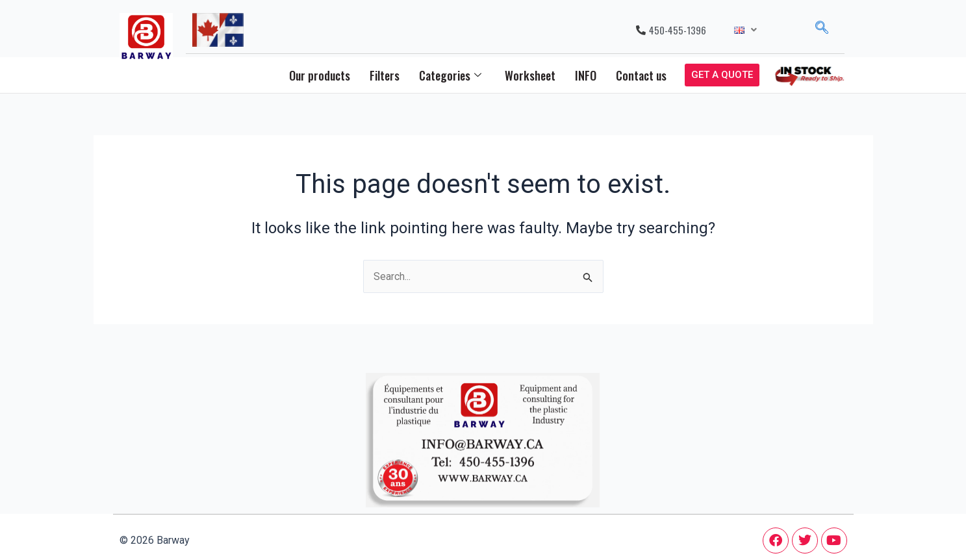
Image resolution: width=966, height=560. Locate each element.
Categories (450, 75)
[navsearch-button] (822, 30)
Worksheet (530, 75)
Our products (320, 75)
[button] (745, 30)
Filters (385, 75)
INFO (586, 75)
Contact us (641, 75)
